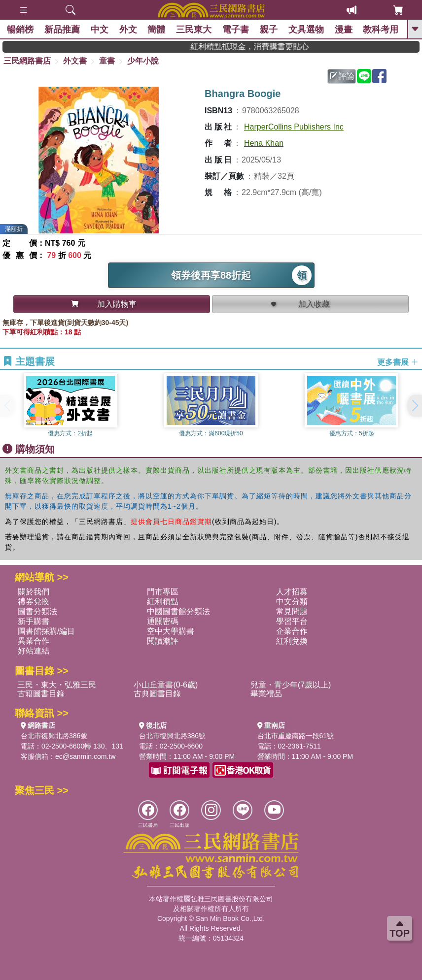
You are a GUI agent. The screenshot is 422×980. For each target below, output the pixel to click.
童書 (107, 61)
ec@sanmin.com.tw (85, 756)
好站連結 (34, 651)
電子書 (236, 30)
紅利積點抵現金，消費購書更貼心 (262, 47)
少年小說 (143, 61)
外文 (128, 30)
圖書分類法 (37, 611)
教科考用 (381, 30)
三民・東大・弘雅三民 (57, 685)
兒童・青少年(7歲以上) (291, 685)
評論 (342, 76)
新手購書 (34, 621)
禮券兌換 (34, 602)
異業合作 (34, 641)
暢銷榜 (21, 30)
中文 (100, 30)
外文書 (75, 61)
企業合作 (292, 631)
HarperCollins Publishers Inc (294, 127)
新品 (63, 30)
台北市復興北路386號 (54, 736)
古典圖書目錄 (157, 694)
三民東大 (194, 30)
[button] (415, 406)
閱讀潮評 (163, 641)
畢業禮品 (266, 694)
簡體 (157, 30)
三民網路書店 (27, 61)
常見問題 (292, 611)
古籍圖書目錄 (41, 694)
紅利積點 (163, 602)
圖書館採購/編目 (46, 631)
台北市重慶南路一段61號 (296, 736)
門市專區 (163, 592)
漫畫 (344, 30)
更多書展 (398, 362)
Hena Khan (264, 143)
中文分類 (292, 602)
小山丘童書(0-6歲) (166, 685)
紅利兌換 (292, 641)
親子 (269, 30)
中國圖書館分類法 (178, 611)
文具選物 (307, 30)
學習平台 (292, 621)
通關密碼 (163, 621)
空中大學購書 (171, 631)
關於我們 (34, 592)
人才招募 (292, 592)
